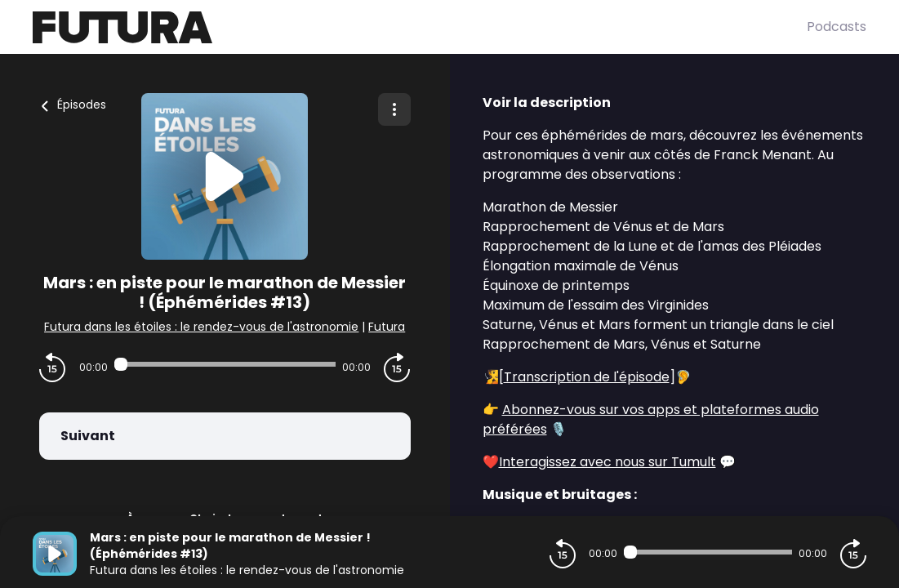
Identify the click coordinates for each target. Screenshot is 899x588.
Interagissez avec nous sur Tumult (607, 462)
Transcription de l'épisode (587, 377)
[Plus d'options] (394, 109)
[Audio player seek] (225, 364)
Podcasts (837, 27)
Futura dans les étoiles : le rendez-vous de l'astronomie (201, 327)
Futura (387, 327)
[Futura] (420, 27)
